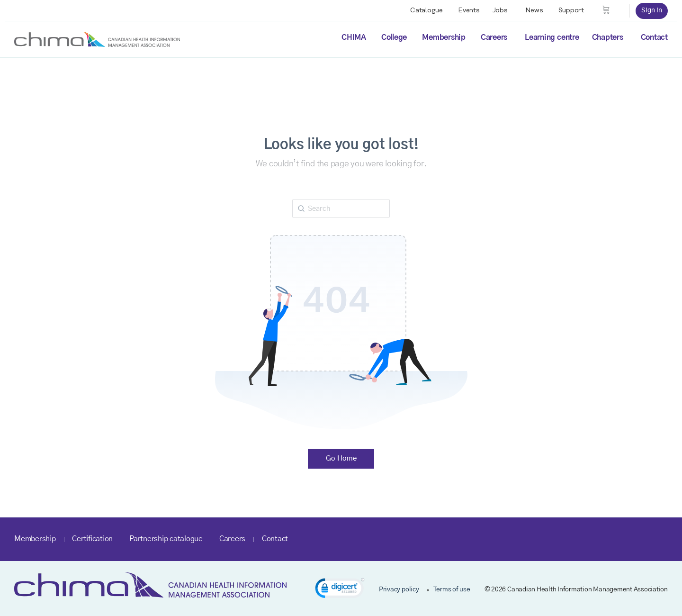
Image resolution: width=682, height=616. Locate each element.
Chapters (608, 37)
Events (469, 10)
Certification (92, 539)
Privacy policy (399, 589)
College (394, 37)
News (534, 10)
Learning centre (552, 37)
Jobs (500, 10)
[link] (340, 590)
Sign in (652, 10)
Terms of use (452, 589)
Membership (444, 37)
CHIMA (354, 37)
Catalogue (426, 10)
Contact (654, 37)
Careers (494, 37)
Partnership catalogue (166, 539)
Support (571, 10)
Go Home (341, 458)
